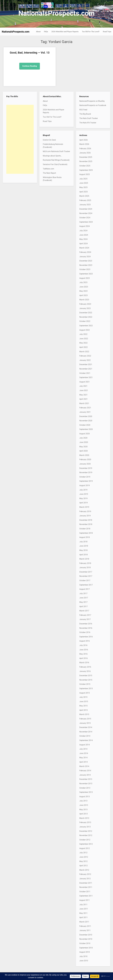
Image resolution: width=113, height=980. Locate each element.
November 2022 (86, 317)
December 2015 (86, 676)
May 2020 (83, 447)
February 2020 (85, 459)
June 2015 (84, 702)
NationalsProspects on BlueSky (92, 101)
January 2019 (85, 516)
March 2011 (84, 922)
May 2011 (83, 913)
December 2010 (86, 935)
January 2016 (85, 671)
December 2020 (86, 416)
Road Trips (107, 32)
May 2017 (83, 602)
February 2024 (85, 252)
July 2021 (83, 386)
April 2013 (83, 814)
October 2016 (85, 632)
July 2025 (83, 179)
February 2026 (85, 149)
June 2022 (84, 339)
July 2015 (83, 697)
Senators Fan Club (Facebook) (55, 164)
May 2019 (83, 498)
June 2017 (84, 598)
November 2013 (86, 784)
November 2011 (86, 887)
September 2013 (86, 792)
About (38, 32)
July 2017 (83, 593)
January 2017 (85, 619)
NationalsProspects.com (56, 13)
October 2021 (85, 373)
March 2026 (84, 144)
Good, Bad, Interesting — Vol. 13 (29, 53)
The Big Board (85, 114)
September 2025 (86, 170)
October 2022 (85, 321)
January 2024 (85, 257)
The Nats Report (49, 173)
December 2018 (86, 520)
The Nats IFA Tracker (88, 123)
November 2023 (86, 265)
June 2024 (84, 235)
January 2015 (85, 723)
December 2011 (86, 883)
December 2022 (86, 313)
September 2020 (86, 429)
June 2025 (84, 183)
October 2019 (85, 477)
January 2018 (85, 568)
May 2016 (83, 654)
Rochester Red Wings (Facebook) (56, 160)
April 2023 (83, 295)
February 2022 (85, 356)
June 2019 (84, 494)
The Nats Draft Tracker (89, 118)
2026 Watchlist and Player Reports (65, 32)
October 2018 (85, 529)
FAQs (46, 32)
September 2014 (86, 740)
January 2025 (85, 205)
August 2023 (85, 278)
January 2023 (85, 308)
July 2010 (83, 956)
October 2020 (85, 425)
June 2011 (84, 909)
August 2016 (85, 641)
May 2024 (83, 239)
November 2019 (86, 472)
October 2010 (85, 943)
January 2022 (85, 360)
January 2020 (85, 464)
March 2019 (84, 507)
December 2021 (86, 364)
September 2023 (86, 274)
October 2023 (85, 269)
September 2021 (86, 377)
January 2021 (85, 412)
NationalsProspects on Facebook (93, 105)
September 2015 (86, 689)
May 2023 (83, 291)
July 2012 (83, 853)
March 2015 (84, 714)
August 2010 (85, 952)
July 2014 (83, 749)
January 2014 (85, 775)
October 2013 (85, 788)
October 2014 (85, 736)
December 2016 (86, 624)
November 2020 (86, 421)
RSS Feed (83, 110)
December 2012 (86, 831)
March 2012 (84, 870)
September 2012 (86, 844)
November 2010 (86, 939)
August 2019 (85, 485)
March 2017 (84, 611)
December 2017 (86, 572)
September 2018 (86, 533)
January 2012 (85, 879)
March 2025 (84, 196)
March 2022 (84, 352)
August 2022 (85, 330)
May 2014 (83, 758)
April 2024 (83, 244)
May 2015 (83, 706)
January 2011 (85, 930)
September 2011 (86, 896)
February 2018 (85, 563)
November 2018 (86, 524)
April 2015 (83, 710)
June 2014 (84, 753)
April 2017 (83, 606)
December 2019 (86, 468)
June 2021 (84, 390)
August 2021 (85, 382)
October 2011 (85, 892)
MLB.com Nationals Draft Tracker (56, 151)
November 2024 (86, 213)
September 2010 (86, 948)
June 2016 (84, 650)
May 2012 (83, 861)
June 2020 (84, 442)
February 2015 (85, 719)
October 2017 (85, 580)
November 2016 (86, 628)
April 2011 (83, 917)
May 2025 (83, 187)
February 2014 (85, 771)
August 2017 (85, 589)
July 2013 (83, 801)
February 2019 (85, 511)
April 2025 (83, 192)
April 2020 (83, 451)
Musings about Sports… (52, 156)
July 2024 (83, 231)
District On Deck (49, 140)
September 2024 (86, 222)
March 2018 (84, 559)
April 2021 (83, 399)
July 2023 (83, 282)
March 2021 (84, 403)
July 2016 (83, 645)
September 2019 (86, 481)
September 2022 (86, 326)
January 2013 (85, 827)
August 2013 (85, 797)
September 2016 (86, 637)
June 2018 (84, 546)
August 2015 (85, 693)
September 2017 (86, 585)
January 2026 (85, 153)
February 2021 (85, 408)
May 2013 (83, 810)
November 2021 (86, 369)
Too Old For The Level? (91, 32)
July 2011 (83, 905)
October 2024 (85, 218)
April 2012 (83, 866)
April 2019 (83, 503)
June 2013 (84, 805)
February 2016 (85, 667)
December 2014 (86, 727)
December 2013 (86, 779)
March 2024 (84, 248)
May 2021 (83, 395)
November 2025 (86, 161)
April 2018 (83, 555)
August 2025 (85, 174)
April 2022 (83, 347)
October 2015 (85, 684)
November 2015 (86, 680)
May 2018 (83, 550)
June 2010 (84, 961)
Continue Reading (29, 66)
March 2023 (84, 300)
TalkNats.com (48, 169)
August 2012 (85, 848)
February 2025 (85, 200)
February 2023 (85, 304)
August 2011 (85, 900)
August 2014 (85, 745)
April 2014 (83, 762)
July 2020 (83, 438)
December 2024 (86, 209)
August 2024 (85, 226)
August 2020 (85, 434)
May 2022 (83, 343)
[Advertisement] (20, 139)
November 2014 (86, 732)
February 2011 (85, 926)
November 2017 (86, 576)
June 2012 (84, 857)
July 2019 (83, 490)
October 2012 (85, 840)
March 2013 (84, 818)
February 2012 (85, 874)
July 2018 (83, 542)
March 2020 (84, 455)
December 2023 (86, 261)
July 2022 (83, 334)
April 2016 (83, 658)
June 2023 (84, 287)
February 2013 (85, 822)
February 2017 (85, 615)
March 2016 (84, 663)
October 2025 (85, 166)
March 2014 (84, 766)
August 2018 (85, 537)
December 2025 (86, 157)
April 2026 (83, 140)
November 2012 (86, 835)
